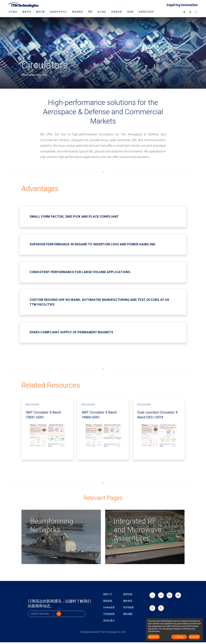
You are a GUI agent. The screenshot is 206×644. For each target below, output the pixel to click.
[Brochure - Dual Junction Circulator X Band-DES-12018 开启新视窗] (159, 429)
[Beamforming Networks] (61, 537)
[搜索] (196, 12)
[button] (184, 12)
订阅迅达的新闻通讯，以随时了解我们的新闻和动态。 (60, 604)
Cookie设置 (109, 607)
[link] (168, 599)
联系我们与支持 (152, 12)
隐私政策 (108, 601)
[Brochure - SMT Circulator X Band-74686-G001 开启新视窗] (103, 429)
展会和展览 (81, 12)
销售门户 (108, 594)
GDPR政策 (128, 607)
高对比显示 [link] (109, 620)
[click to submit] (82, 615)
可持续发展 (109, 614)
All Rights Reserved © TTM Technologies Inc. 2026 (103, 632)
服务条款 (128, 601)
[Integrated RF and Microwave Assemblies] (145, 537)
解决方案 (42, 12)
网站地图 (128, 614)
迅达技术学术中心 (61, 12)
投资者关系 (121, 12)
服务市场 (27, 12)
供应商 (136, 12)
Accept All (194, 637)
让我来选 (179, 637)
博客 (94, 12)
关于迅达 (13, 12)
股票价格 (128, 594)
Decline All (154, 637)
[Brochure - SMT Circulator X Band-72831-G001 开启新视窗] (47, 429)
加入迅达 (106, 12)
